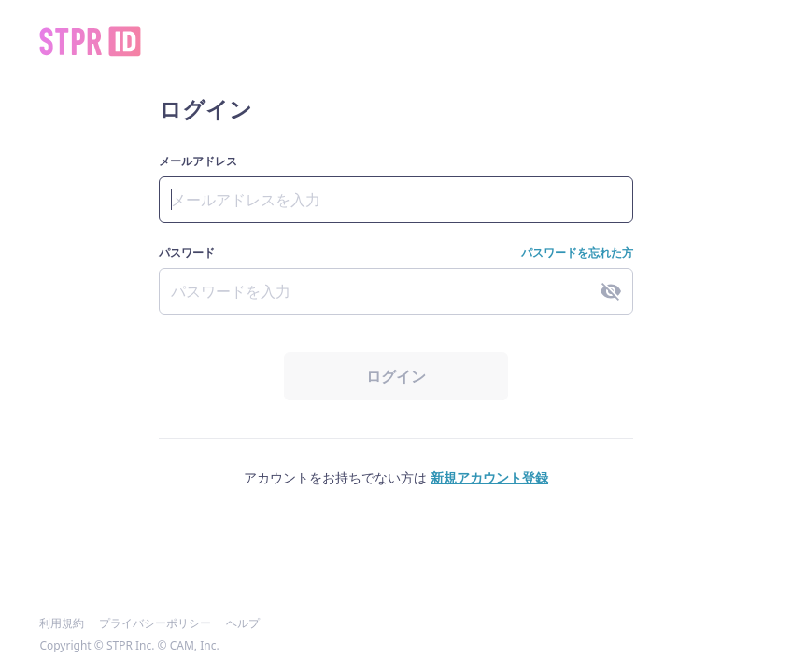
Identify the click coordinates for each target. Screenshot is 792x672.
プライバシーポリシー (155, 623)
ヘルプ (243, 623)
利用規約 (62, 623)
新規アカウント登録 (489, 477)
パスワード (187, 253)
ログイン (396, 376)
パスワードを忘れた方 (577, 253)
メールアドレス (198, 161)
